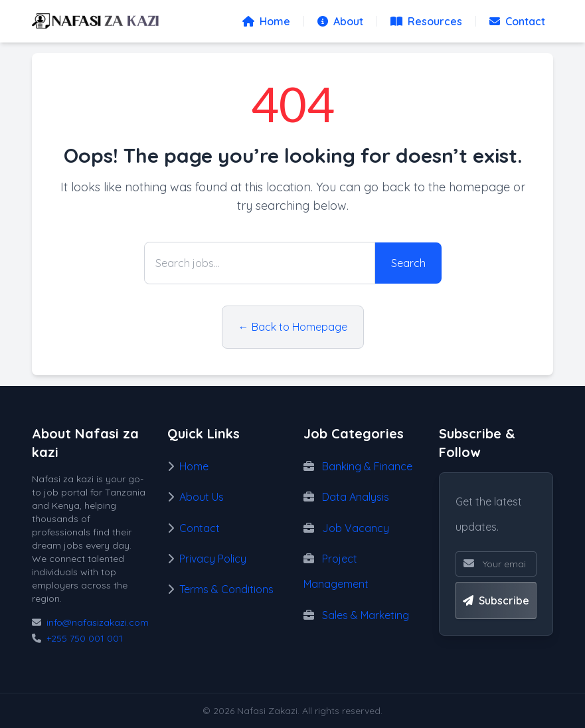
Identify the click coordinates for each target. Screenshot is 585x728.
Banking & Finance (367, 466)
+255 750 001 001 (85, 638)
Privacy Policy (213, 559)
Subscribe (496, 600)
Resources (426, 21)
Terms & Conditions (226, 589)
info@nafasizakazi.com (98, 622)
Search (408, 263)
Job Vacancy (356, 528)
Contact (517, 21)
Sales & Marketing (366, 615)
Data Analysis (356, 497)
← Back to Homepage (293, 327)
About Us (202, 497)
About (340, 21)
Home (266, 21)
